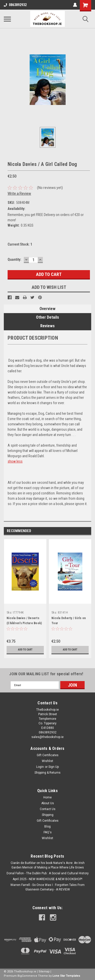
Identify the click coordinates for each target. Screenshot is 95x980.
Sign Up (54, 767)
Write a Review (19, 193)
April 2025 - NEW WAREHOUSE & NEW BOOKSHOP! (48, 879)
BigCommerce (27, 976)
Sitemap (44, 972)
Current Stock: (20, 244)
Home (48, 797)
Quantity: (14, 259)
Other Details (48, 317)
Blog (48, 826)
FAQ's (48, 832)
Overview (48, 309)
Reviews (48, 326)
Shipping (48, 815)
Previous (80, 531)
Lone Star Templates (66, 976)
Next (87, 531)
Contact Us (48, 809)
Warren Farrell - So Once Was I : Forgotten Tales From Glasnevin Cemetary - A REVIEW (48, 887)
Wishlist (48, 761)
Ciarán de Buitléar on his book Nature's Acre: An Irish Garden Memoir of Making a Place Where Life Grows (48, 865)
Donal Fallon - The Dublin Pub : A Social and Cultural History (48, 873)
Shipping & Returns (48, 773)
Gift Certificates (48, 755)
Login (40, 767)
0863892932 (15, 5)
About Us (48, 803)
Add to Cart (25, 650)
